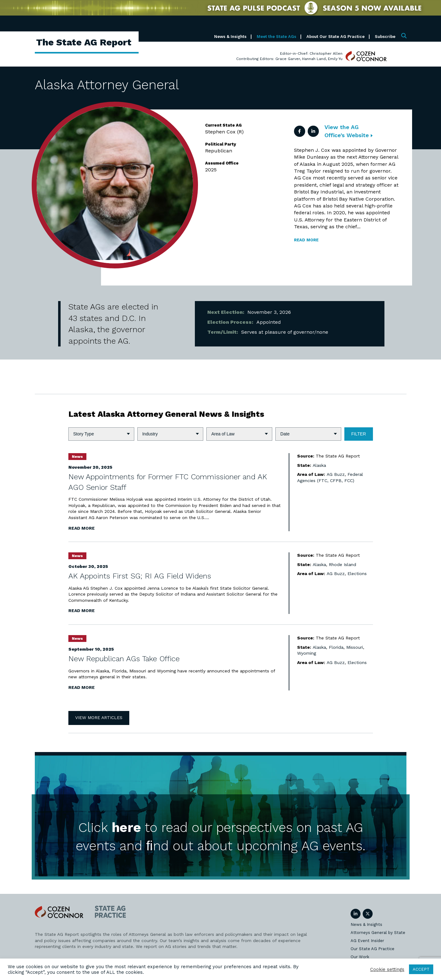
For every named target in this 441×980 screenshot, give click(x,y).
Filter (358, 434)
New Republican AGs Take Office (124, 659)
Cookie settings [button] (387, 969)
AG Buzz (336, 474)
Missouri (355, 647)
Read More (82, 528)
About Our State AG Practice (335, 37)
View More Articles (99, 718)
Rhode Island (342, 564)
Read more (306, 240)
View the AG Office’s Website (349, 131)
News (77, 457)
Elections (357, 574)
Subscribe (385, 37)
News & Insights (230, 37)
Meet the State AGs (276, 37)
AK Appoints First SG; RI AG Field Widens (140, 576)
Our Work (360, 957)
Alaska (319, 465)
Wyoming (307, 653)
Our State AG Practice (372, 949)
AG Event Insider (367, 941)
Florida (336, 647)
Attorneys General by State (378, 933)
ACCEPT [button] (421, 969)
